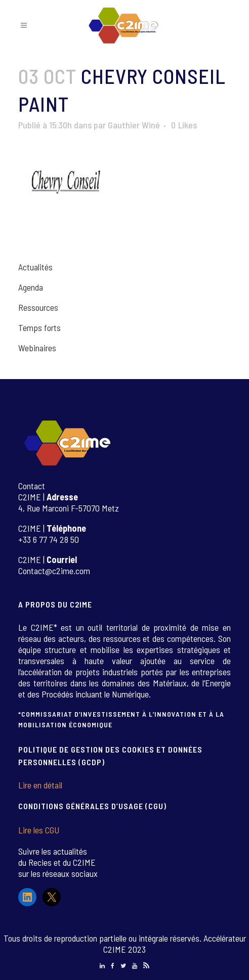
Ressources (38, 307)
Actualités (35, 267)
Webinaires (37, 348)
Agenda (31, 287)
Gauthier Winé (134, 125)
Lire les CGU (39, 830)
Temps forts (39, 328)
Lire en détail (40, 785)
